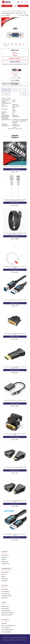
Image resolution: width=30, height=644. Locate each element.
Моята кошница (5, 591)
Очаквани (4, 559)
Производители (5, 564)
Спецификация (6, 90)
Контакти (4, 574)
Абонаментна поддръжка (8, 613)
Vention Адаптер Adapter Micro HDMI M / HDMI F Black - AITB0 (15, 501)
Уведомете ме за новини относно (12, 84)
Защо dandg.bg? (6, 94)
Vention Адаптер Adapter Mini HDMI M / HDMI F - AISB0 (15, 467)
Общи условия (5, 572)
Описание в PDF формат (15, 78)
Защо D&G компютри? (7, 615)
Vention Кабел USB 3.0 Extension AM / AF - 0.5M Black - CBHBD (15, 535)
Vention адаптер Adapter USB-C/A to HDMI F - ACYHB (15, 400)
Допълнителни (24, 94)
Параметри (15, 90)
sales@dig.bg (8, 632)
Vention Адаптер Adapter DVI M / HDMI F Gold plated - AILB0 (15, 434)
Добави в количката (15, 169)
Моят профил (5, 589)
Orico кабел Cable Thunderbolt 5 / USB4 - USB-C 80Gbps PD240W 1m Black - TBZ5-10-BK (15, 234)
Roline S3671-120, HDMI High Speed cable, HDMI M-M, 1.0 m (15, 167)
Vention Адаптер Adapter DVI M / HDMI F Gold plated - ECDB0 (15, 334)
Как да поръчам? (6, 594)
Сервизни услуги (5, 606)
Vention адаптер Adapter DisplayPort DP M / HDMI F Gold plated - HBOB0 (15, 367)
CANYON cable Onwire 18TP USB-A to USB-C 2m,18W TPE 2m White (15, 267)
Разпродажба (5, 562)
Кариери (3, 576)
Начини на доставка (6, 596)
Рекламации (4, 581)
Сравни (15, 75)
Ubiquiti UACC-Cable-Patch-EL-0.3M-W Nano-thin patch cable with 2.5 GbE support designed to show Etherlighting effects (15, 201)
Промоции (4, 557)
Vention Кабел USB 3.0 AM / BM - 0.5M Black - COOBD (15, 300)
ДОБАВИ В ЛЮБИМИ (15, 62)
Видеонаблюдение (6, 611)
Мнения (24, 90)
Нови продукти (5, 555)
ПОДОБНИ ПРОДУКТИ (15, 136)
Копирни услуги (5, 608)
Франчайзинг (5, 579)
